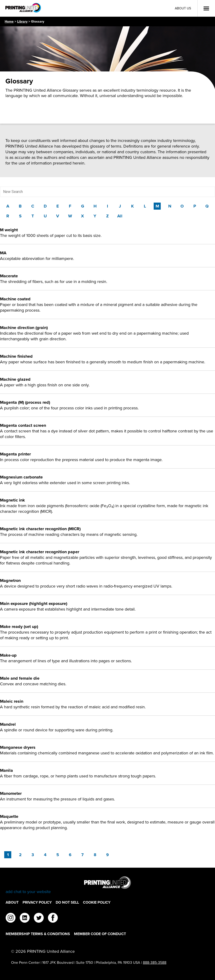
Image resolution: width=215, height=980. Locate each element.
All (120, 216)
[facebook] (53, 918)
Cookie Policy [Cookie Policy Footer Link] (97, 902)
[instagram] (11, 918)
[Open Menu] (206, 8)
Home (9, 22)
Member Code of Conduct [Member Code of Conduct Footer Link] (100, 934)
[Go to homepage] (107, 885)
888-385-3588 (155, 962)
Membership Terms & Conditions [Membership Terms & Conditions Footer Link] (38, 934)
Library (22, 22)
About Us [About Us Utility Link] (183, 8)
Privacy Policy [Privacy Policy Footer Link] (37, 902)
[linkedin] (25, 918)
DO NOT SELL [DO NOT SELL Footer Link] (67, 902)
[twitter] (39, 918)
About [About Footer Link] (12, 902)
